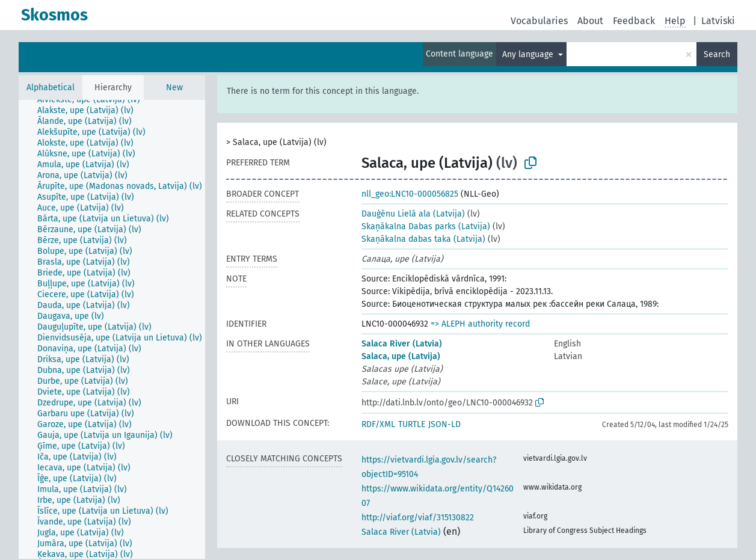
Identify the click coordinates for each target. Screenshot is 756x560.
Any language (529, 54)
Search (717, 54)
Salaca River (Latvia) (402, 344)
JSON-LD (444, 424)
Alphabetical (51, 88)
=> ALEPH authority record (480, 324)
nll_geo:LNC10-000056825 (410, 194)
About (590, 21)
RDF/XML (378, 424)
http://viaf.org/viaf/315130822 (418, 518)
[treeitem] (94, 100)
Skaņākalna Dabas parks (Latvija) (426, 226)
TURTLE (412, 424)
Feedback (634, 21)
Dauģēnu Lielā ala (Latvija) (413, 214)
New (174, 88)
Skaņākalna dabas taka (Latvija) (423, 239)
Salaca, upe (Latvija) (401, 356)
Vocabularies (539, 21)
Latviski (718, 21)
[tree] (112, 329)
